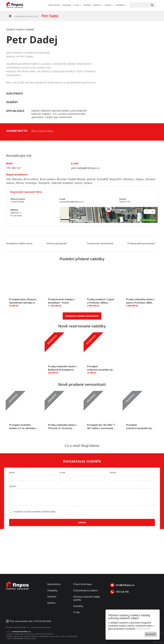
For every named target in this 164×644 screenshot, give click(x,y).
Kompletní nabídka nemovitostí (82, 316)
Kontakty (78, 606)
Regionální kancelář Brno (27, 16)
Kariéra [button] (109, 5)
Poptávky (67, 5)
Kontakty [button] (121, 5)
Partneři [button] (98, 5)
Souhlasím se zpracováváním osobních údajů (35, 512)
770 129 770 (122, 592)
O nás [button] (77, 5)
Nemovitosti (54, 5)
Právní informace (83, 584)
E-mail (62, 472)
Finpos (10, 16)
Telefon (113, 472)
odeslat (82, 522)
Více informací (143, 629)
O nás (76, 612)
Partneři (52, 597)
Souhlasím (151, 634)
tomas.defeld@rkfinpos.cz (72, 202)
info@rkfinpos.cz (125, 585)
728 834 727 (125, 202)
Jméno (12, 472)
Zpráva (12, 486)
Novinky (87, 5)
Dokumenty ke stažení (85, 590)
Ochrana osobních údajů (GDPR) (87, 598)
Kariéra (51, 603)
